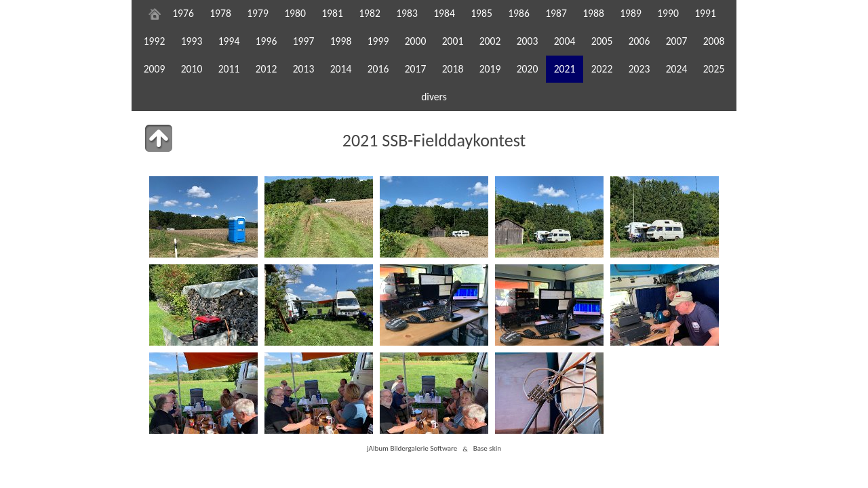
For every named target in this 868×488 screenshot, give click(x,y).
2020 (528, 69)
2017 (416, 69)
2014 (341, 69)
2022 (602, 69)
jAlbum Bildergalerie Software (412, 449)
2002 (490, 41)
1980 (295, 13)
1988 (593, 13)
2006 (639, 41)
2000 (416, 41)
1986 (519, 13)
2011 (229, 69)
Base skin (487, 449)
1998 (341, 41)
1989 (631, 13)
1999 (378, 41)
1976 (183, 13)
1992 (155, 41)
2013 (304, 69)
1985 (481, 13)
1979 (258, 13)
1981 (332, 13)
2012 (267, 69)
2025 (714, 69)
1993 (192, 41)
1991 (705, 13)
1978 (220, 13)
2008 (714, 41)
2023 (639, 69)
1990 (668, 13)
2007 (677, 41)
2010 (192, 69)
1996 (267, 41)
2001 (453, 41)
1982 (370, 13)
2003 (528, 41)
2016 (378, 69)
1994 (229, 41)
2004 (565, 41)
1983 (407, 13)
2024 (677, 69)
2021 (565, 69)
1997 (304, 41)
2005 (602, 41)
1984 (444, 13)
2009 (155, 69)
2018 (453, 69)
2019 (490, 69)
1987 (556, 13)
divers (434, 97)
